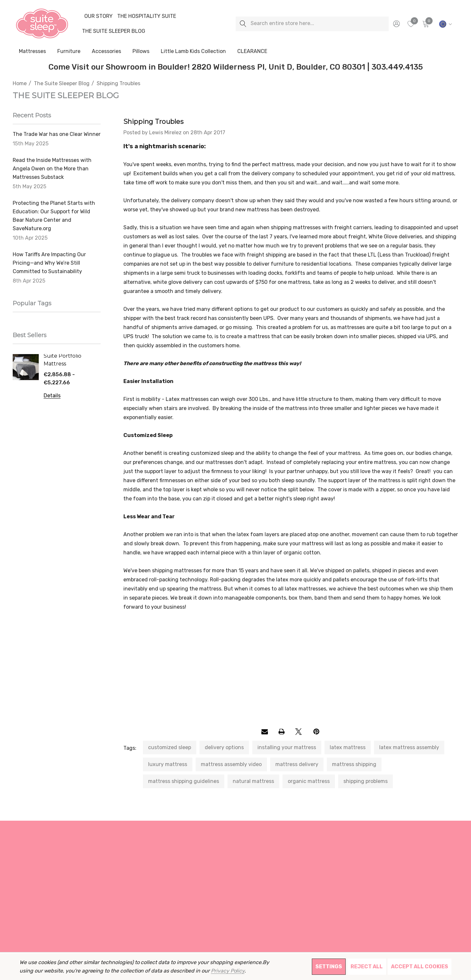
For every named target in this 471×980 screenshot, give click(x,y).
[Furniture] (69, 51)
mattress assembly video (231, 764)
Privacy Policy (228, 971)
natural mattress (253, 781)
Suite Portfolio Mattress (62, 360)
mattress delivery (297, 764)
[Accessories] (106, 52)
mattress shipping (354, 764)
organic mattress (309, 781)
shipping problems (366, 781)
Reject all (367, 967)
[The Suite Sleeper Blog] (114, 31)
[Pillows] (141, 52)
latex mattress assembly (409, 747)
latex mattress (348, 747)
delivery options (224, 747)
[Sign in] (396, 24)
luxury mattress (168, 764)
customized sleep (170, 747)
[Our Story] (98, 16)
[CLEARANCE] (252, 51)
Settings (329, 967)
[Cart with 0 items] (425, 24)
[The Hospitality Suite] (147, 16)
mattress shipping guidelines (184, 781)
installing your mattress (287, 747)
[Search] (243, 24)
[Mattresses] (32, 52)
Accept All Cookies (420, 967)
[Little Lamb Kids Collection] (193, 52)
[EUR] (444, 24)
